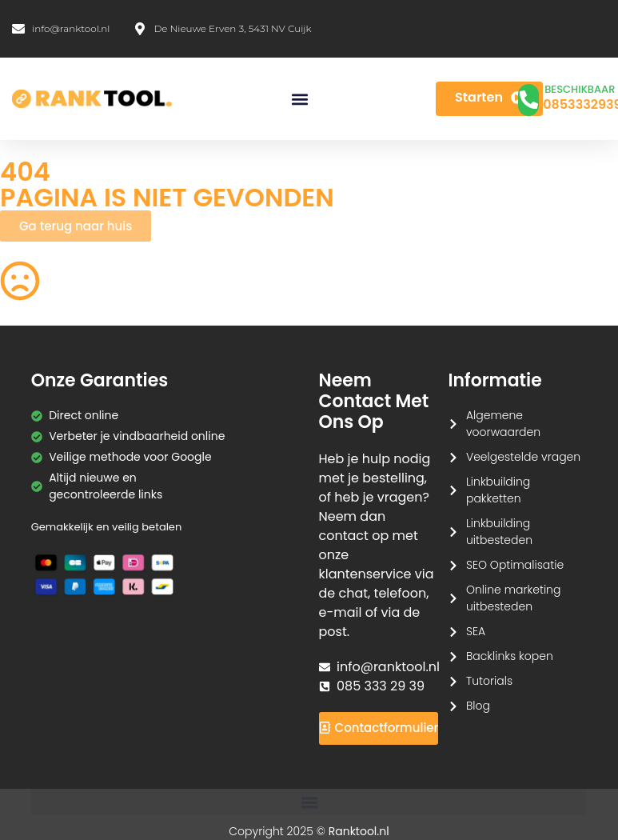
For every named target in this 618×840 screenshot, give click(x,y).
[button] (300, 99)
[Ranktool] (92, 99)
